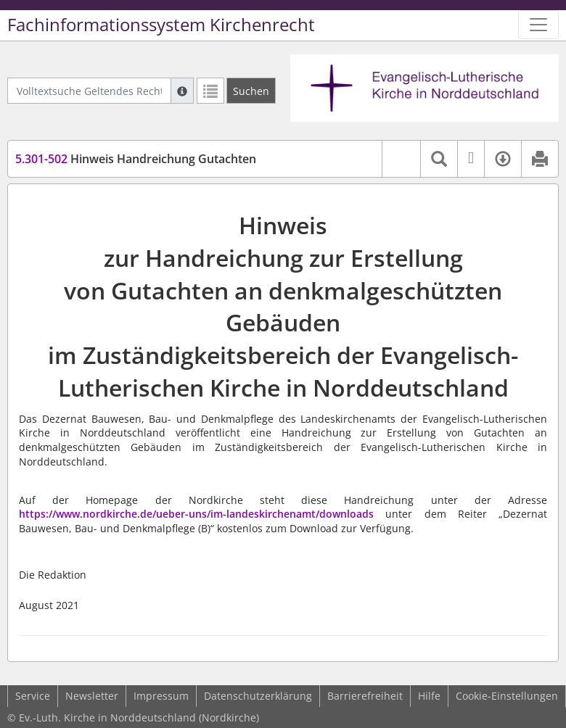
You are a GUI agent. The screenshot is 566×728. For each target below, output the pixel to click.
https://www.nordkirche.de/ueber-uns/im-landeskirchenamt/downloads (196, 514)
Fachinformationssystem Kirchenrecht (161, 25)
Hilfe (429, 696)
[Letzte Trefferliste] (210, 91)
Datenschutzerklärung (258, 696)
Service (33, 696)
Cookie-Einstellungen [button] (507, 696)
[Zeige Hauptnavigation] (538, 25)
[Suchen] (251, 91)
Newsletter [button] (92, 696)
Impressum (161, 696)
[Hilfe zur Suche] (182, 91)
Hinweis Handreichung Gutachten (136, 159)
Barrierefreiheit (365, 696)
